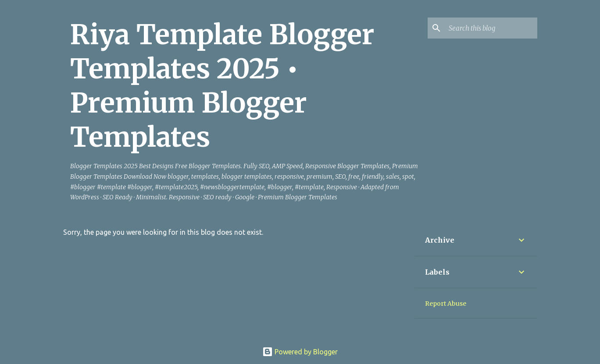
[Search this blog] (491, 28)
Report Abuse (446, 304)
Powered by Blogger (300, 352)
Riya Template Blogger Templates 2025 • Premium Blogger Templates (222, 86)
